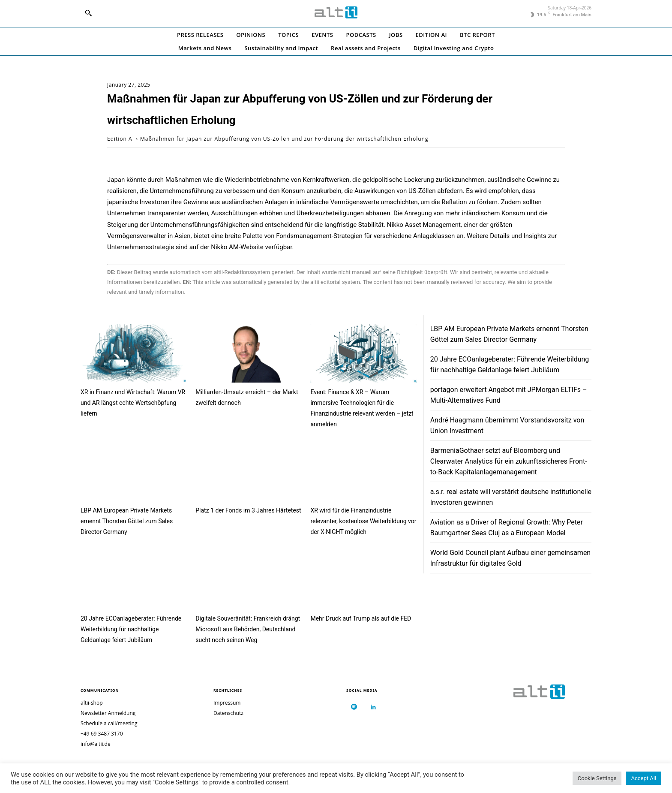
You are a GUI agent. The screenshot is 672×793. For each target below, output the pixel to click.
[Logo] (336, 12)
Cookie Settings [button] (597, 778)
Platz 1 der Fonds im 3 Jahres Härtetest (248, 510)
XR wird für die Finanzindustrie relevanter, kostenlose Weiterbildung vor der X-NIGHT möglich (363, 521)
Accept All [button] (643, 778)
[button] (88, 13)
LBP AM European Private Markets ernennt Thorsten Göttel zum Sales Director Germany (127, 521)
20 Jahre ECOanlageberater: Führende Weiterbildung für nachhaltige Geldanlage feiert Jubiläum (131, 629)
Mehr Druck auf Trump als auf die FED (361, 618)
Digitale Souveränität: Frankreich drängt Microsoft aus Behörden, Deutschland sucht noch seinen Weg (248, 629)
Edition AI (121, 139)
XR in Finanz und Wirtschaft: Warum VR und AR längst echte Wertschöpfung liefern (133, 403)
